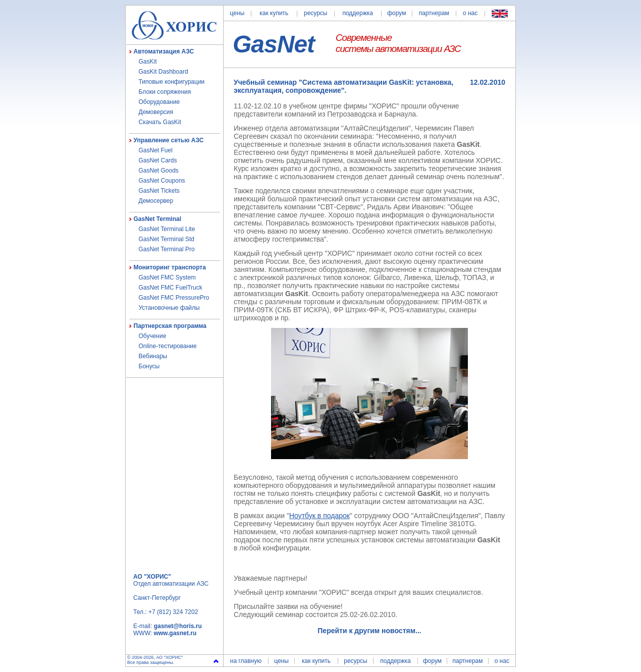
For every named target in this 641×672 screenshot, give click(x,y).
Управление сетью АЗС (169, 140)
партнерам (434, 13)
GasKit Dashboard (164, 72)
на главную (246, 661)
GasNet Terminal (157, 219)
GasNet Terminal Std (167, 239)
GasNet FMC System (167, 277)
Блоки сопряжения (165, 92)
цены (237, 13)
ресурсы (316, 13)
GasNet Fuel (156, 150)
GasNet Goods (159, 171)
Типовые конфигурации (172, 82)
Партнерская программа (170, 326)
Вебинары (153, 356)
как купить (274, 13)
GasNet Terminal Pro (167, 249)
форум (396, 13)
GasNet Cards (158, 160)
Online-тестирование (168, 346)
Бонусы (149, 366)
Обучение (153, 336)
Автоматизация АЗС (164, 51)
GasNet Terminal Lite (167, 229)
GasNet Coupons (162, 181)
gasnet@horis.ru (178, 626)
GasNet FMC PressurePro (174, 298)
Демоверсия (156, 112)
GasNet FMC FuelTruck (171, 288)
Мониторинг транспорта (170, 267)
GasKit (148, 62)
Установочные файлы (169, 308)
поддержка (357, 13)
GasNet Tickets (159, 191)
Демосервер (156, 201)
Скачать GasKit (160, 122)
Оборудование (159, 102)
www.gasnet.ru (175, 633)
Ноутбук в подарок (319, 516)
